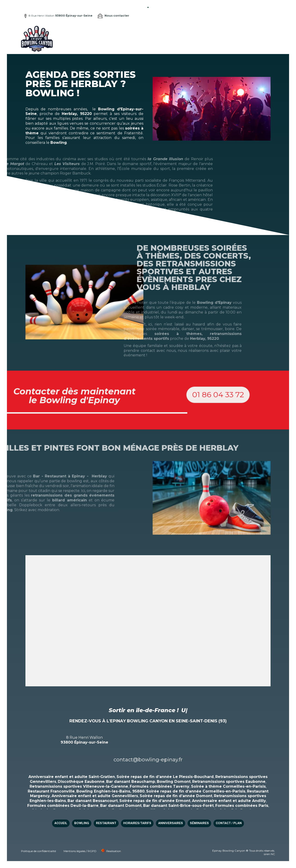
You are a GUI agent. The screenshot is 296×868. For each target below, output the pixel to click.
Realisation (114, 851)
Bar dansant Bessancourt (93, 801)
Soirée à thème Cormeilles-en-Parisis (228, 786)
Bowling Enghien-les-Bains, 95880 (110, 791)
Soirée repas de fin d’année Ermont (155, 801)
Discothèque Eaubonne (81, 782)
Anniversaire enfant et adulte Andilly (229, 801)
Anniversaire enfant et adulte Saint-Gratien (72, 777)
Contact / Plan (128, 45)
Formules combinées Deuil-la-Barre (63, 806)
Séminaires (246, 32)
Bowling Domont (174, 782)
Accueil (121, 32)
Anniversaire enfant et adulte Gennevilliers (95, 796)
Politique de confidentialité (39, 851)
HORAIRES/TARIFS (190, 32)
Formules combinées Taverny (160, 786)
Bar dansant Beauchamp (131, 782)
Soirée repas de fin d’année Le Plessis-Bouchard (165, 777)
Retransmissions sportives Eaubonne (229, 782)
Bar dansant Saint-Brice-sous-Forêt (178, 806)
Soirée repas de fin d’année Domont (176, 796)
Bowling (139, 32)
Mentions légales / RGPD (80, 851)
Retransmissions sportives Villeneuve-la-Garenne (79, 786)
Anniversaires (220, 32)
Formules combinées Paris (242, 806)
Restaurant (161, 32)
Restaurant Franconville (51, 791)
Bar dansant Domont (121, 806)
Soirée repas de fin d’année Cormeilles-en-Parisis (196, 791)
